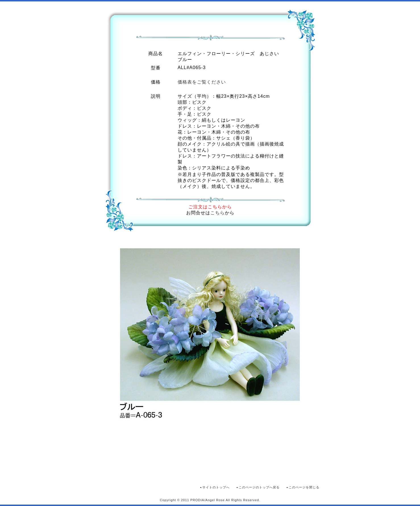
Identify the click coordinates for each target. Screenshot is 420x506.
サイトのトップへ (216, 487)
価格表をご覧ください (202, 82)
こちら (218, 213)
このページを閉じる (304, 487)
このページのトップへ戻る (259, 487)
